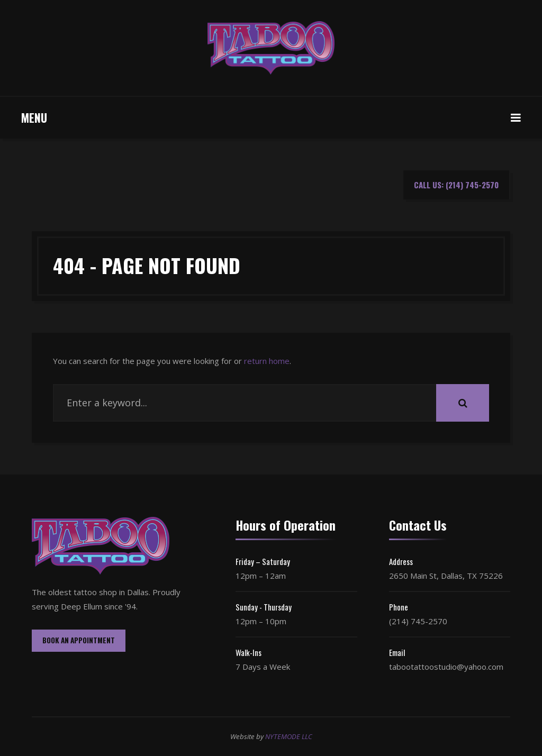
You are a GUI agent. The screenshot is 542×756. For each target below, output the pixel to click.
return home (267, 361)
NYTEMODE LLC (289, 736)
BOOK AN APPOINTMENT (79, 640)
